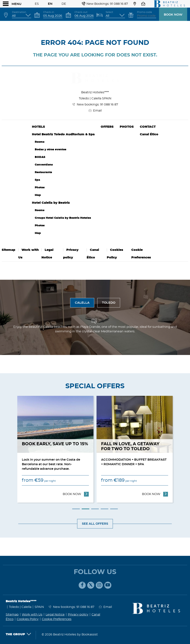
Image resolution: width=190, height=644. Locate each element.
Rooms (40, 142)
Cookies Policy (28, 619)
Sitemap (8, 250)
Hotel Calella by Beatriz (51, 203)
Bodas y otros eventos (51, 149)
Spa (37, 180)
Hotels (38, 127)
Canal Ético (149, 134)
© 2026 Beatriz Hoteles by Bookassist (70, 634)
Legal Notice (55, 615)
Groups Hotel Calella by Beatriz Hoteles (63, 218)
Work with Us (32, 615)
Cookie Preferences (57, 619)
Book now (173, 15)
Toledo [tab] (109, 303)
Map (38, 195)
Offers (107, 127)
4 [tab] (104, 509)
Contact (148, 127)
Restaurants (43, 172)
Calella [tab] (82, 303)
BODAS (40, 157)
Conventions (44, 165)
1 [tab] (76, 509)
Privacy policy (78, 615)
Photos (40, 187)
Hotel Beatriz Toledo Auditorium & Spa (63, 134)
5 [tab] (114, 509)
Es (37, 4)
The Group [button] (18, 634)
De (64, 4)
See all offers (95, 524)
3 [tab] (95, 509)
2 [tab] (85, 509)
